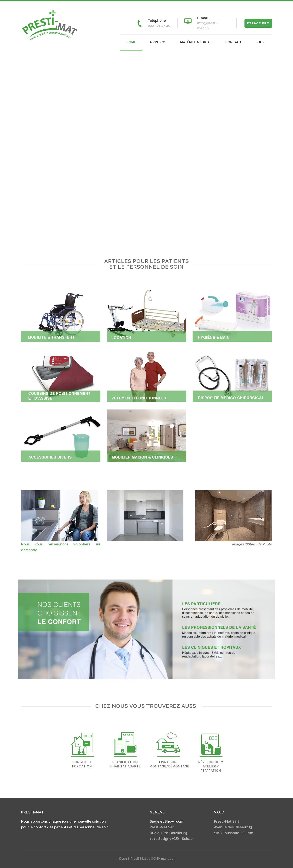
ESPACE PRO (258, 23)
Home (131, 42)
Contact (234, 42)
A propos (158, 42)
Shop (260, 42)
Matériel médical (196, 42)
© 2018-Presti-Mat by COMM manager (147, 859)
